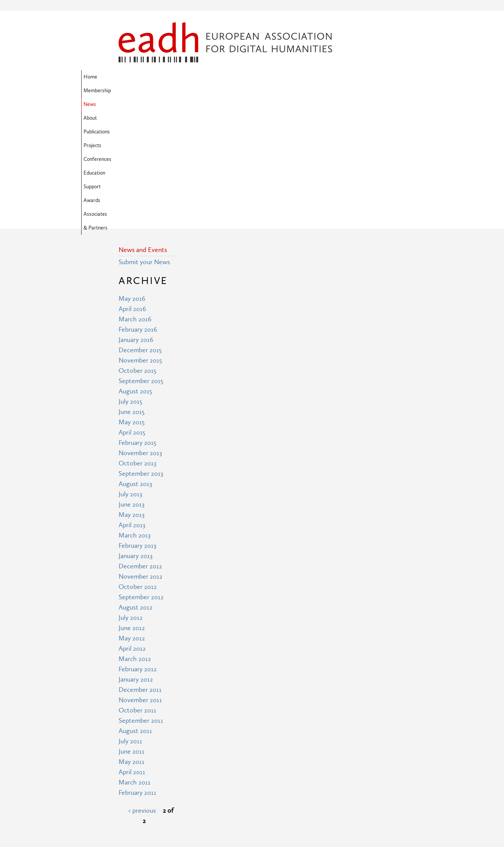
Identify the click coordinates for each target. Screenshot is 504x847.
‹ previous (142, 687)
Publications (241, 77)
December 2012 (140, 443)
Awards (156, 91)
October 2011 (137, 587)
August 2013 (135, 360)
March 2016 (135, 196)
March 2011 (135, 659)
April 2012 (132, 525)
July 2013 (130, 371)
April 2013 (132, 402)
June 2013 (132, 381)
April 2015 (132, 309)
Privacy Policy (206, 797)
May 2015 (132, 299)
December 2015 (140, 227)
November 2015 (140, 237)
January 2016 (136, 216)
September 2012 (141, 474)
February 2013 (137, 422)
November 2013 (140, 330)
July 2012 (131, 494)
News (188, 77)
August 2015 (135, 268)
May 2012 (132, 515)
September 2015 (141, 257)
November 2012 (140, 453)
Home (128, 77)
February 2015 (137, 319)
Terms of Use (206, 783)
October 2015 (137, 247)
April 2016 (132, 185)
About (211, 77)
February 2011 (137, 669)
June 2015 (132, 288)
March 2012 (135, 535)
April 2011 (132, 649)
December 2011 (140, 566)
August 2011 (135, 607)
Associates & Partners (199, 91)
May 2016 (132, 175)
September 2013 (141, 350)
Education (340, 77)
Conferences (306, 77)
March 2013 (135, 412)
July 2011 (130, 618)
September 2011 (141, 597)
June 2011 (132, 628)
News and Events (143, 126)
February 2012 (138, 546)
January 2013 (136, 432)
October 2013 (137, 340)
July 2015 (130, 278)
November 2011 (140, 577)
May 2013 (132, 391)
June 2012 (132, 505)
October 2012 (138, 463)
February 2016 (138, 206)
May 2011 (132, 638)
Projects (273, 77)
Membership (158, 77)
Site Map (200, 769)
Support (129, 91)
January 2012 (136, 556)
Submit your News (144, 139)
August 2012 (136, 484)
